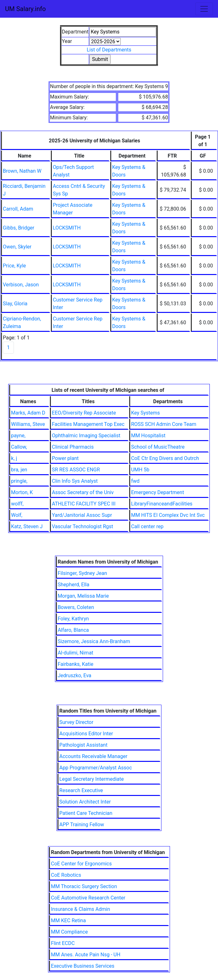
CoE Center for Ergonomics (81, 864)
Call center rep (147, 526)
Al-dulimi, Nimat (76, 653)
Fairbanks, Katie (76, 664)
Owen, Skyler (17, 247)
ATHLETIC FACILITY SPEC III (84, 504)
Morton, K (22, 492)
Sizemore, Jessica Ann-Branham (94, 641)
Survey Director (76, 722)
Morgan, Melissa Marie (83, 596)
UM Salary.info (25, 9)
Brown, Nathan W (22, 171)
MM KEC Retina (68, 920)
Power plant (65, 458)
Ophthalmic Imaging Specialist (86, 436)
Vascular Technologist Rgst (82, 526)
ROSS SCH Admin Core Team (164, 424)
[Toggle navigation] (204, 9)
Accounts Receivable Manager (93, 756)
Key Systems (145, 413)
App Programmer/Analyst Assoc (96, 768)
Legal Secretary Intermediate (92, 779)
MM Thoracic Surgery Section (84, 886)
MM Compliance (69, 932)
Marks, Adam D (28, 413)
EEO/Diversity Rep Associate (84, 413)
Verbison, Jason (21, 285)
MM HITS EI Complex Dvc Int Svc (168, 515)
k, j (14, 458)
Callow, (19, 447)
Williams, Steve (28, 424)
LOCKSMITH (67, 228)
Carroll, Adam (18, 209)
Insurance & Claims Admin (80, 909)
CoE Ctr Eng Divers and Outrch (165, 458)
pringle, (19, 481)
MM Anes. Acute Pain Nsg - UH (86, 955)
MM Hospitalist (148, 436)
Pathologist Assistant (83, 745)
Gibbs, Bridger (18, 228)
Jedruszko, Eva (75, 675)
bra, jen (19, 470)
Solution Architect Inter (85, 802)
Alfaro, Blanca (73, 630)
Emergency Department (157, 492)
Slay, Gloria (15, 304)
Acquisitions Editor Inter (86, 734)
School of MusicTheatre (158, 447)
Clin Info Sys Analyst (75, 481)
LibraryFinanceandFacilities (162, 504)
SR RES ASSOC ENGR (76, 470)
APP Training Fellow (82, 825)
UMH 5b (140, 470)
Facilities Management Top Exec (88, 424)
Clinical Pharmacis (73, 447)
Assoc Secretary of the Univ (83, 492)
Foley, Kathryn (73, 619)
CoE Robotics (66, 875)
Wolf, (17, 515)
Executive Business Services (83, 966)
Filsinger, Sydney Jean (82, 573)
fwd (135, 481)
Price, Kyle (14, 266)
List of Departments (109, 50)
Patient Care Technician (86, 813)
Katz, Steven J (27, 526)
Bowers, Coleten (76, 607)
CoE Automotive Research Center (88, 898)
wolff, (17, 504)
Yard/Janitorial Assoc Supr (82, 515)
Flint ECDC (63, 943)
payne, (18, 436)
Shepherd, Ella (74, 585)
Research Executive (81, 790)
